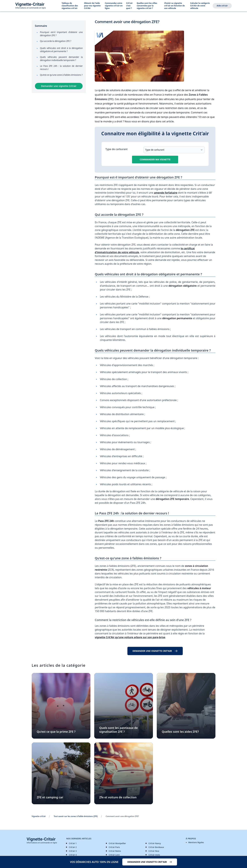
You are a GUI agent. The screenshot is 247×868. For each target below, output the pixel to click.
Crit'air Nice (154, 851)
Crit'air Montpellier (117, 843)
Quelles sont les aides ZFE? (180, 732)
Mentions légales (196, 843)
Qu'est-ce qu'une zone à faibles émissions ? (61, 75)
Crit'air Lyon (114, 855)
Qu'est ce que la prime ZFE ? (56, 732)
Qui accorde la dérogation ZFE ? (56, 41)
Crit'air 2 (73, 847)
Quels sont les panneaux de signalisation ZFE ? (119, 730)
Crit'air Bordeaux (156, 847)
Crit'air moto (154, 855)
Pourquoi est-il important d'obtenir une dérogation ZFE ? (61, 34)
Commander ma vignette (155, 159)
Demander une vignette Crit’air (59, 86)
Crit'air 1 (73, 843)
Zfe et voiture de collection (118, 797)
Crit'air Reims (115, 851)
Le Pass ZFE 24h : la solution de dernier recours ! (61, 67)
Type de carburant (116, 149)
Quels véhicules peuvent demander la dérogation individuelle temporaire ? (61, 59)
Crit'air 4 (73, 855)
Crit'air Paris (114, 847)
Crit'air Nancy (155, 843)
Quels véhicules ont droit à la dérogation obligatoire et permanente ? (61, 50)
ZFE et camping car (50, 797)
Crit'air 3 (73, 851)
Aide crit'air (222, 6)
